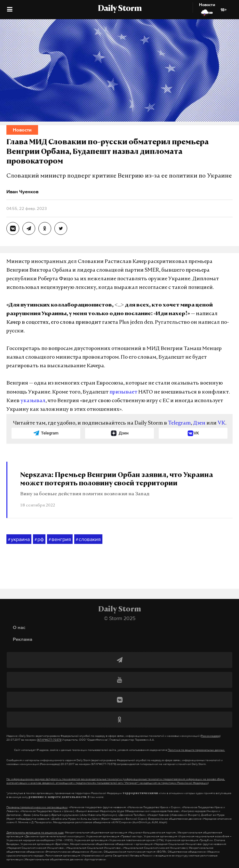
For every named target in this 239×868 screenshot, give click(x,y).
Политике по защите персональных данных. (196, 750)
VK (221, 423)
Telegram (179, 423)
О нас (19, 627)
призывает (123, 392)
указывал (33, 401)
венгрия (60, 539)
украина (19, 539)
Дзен (199, 423)
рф (39, 539)
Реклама (23, 639)
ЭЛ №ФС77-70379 (49, 740)
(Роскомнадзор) (210, 736)
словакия (88, 539)
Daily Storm (120, 9)
